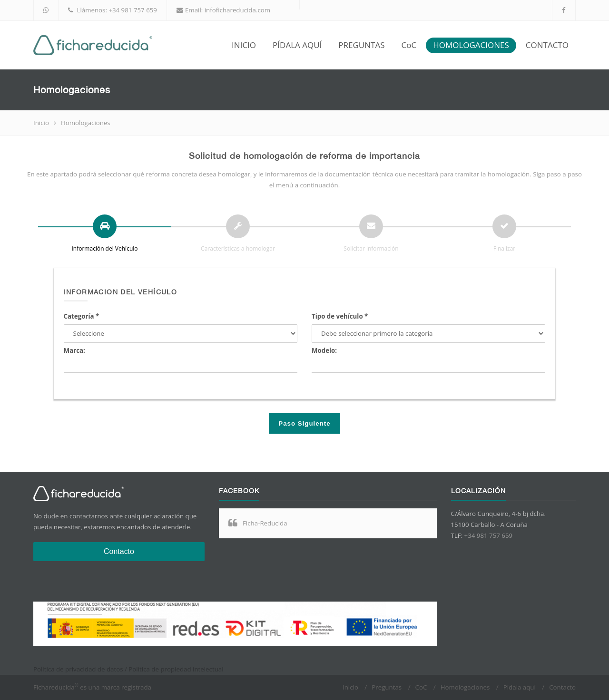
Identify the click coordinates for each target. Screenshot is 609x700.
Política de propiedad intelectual (176, 669)
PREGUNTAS (361, 45)
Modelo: (324, 350)
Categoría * (82, 316)
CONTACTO (547, 45)
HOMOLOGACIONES (471, 45)
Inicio (41, 123)
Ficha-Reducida (265, 523)
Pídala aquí (520, 687)
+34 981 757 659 (133, 10)
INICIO (244, 45)
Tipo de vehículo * (340, 316)
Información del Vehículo (105, 248)
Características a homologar (238, 248)
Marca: (74, 350)
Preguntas (387, 687)
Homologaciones (465, 687)
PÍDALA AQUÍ (297, 45)
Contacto (119, 551)
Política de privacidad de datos (78, 669)
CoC (409, 45)
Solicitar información (371, 248)
